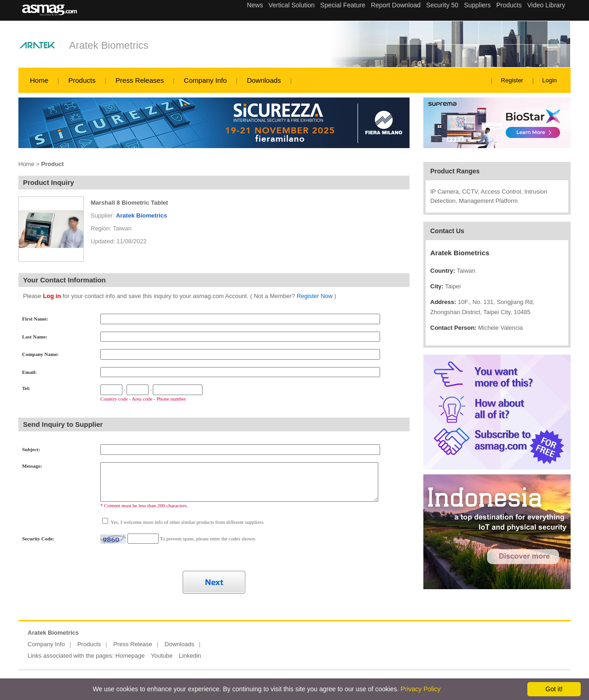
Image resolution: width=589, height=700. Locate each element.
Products (82, 80)
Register (512, 80)
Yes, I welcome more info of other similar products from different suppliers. (187, 522)
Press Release (133, 644)
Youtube (162, 656)
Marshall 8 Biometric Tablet (129, 203)
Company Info (205, 80)
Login (549, 80)
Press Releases (140, 80)
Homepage (130, 656)
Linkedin (190, 656)
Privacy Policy (420, 689)
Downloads (264, 80)
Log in (52, 296)
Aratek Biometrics (109, 45)
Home (39, 80)
